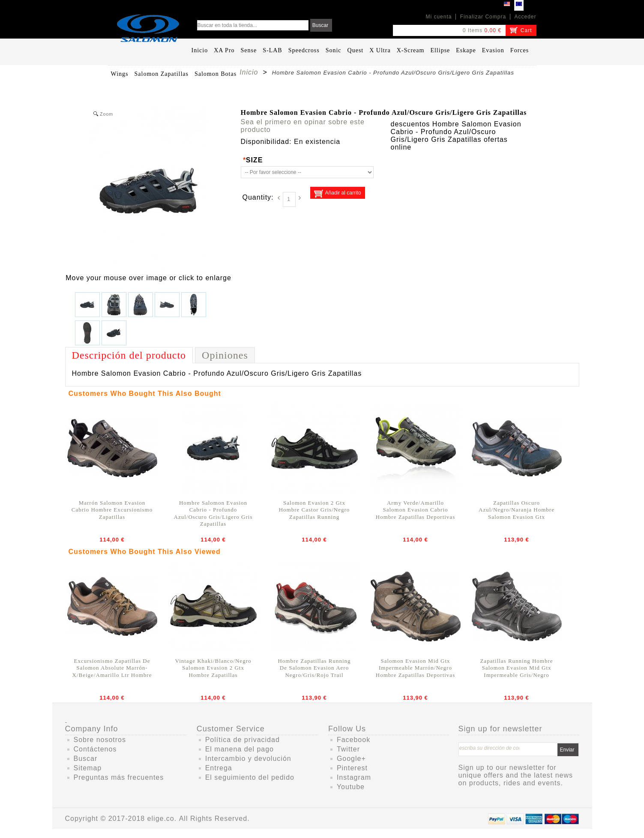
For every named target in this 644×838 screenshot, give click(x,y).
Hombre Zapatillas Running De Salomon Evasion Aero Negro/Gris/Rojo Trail (314, 668)
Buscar (86, 759)
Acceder (525, 17)
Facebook (353, 740)
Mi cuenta (439, 17)
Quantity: (258, 197)
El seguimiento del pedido (250, 777)
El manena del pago (240, 749)
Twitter (348, 749)
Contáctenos (95, 749)
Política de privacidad (243, 740)
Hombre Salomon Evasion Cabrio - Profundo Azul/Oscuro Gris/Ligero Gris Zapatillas (213, 513)
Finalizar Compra (483, 17)
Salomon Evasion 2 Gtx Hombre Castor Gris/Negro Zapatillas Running (315, 510)
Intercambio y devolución (248, 759)
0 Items (473, 30)
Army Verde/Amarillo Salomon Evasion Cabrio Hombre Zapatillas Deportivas (415, 510)
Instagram (354, 777)
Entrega (219, 768)
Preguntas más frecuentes (119, 777)
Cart (526, 30)
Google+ (351, 759)
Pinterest (352, 768)
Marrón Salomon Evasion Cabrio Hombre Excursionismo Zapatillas (112, 510)
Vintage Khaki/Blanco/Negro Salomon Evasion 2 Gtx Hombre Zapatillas (213, 668)
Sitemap (88, 768)
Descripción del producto (129, 355)
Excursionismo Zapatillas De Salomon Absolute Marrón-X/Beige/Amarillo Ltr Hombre (112, 668)
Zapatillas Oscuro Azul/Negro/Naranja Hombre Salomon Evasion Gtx (517, 510)
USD (507, 5)
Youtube (351, 787)
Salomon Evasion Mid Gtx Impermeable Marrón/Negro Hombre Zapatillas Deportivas (415, 668)
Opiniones (225, 355)
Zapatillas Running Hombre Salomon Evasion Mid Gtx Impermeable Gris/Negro (516, 668)
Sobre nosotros (100, 740)
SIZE (253, 160)
